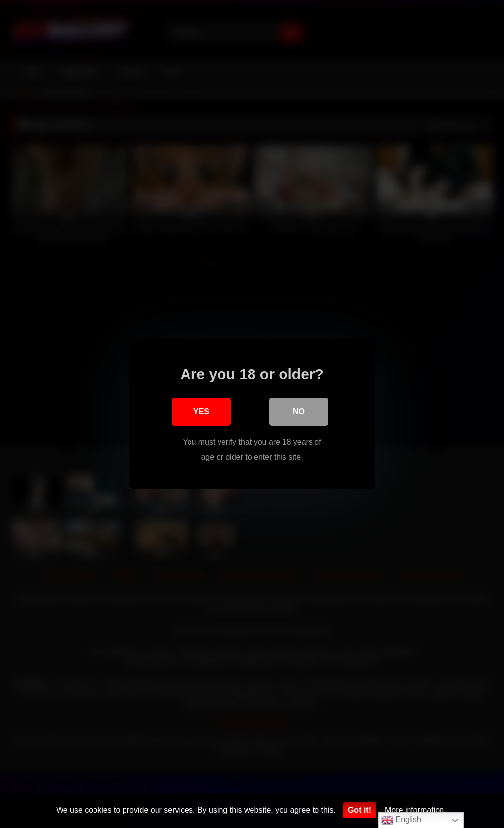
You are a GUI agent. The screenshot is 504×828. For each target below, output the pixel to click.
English (401, 820)
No (299, 412)
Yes (201, 412)
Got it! (360, 810)
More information (414, 810)
